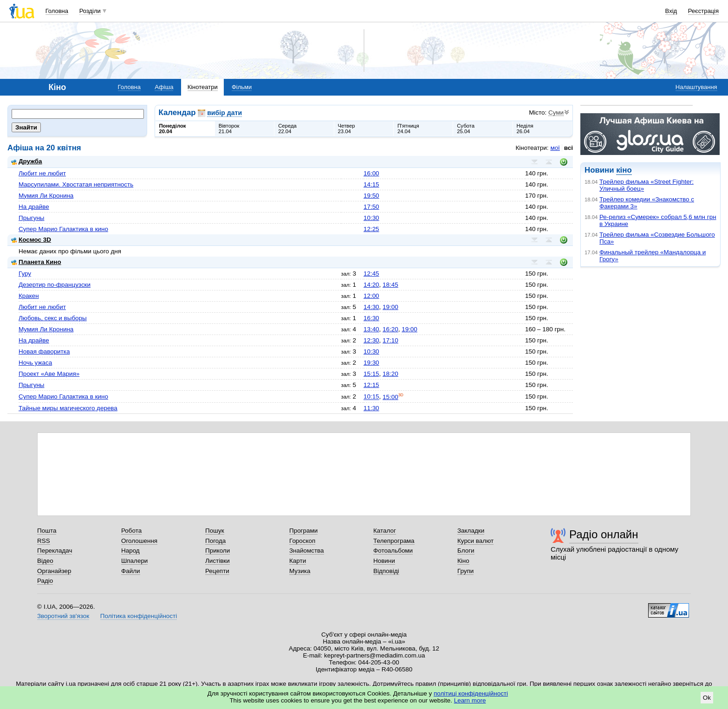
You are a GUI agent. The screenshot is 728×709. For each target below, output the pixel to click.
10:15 (371, 397)
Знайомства (307, 551)
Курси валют (475, 541)
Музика (300, 571)
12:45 (371, 274)
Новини (384, 561)
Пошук (215, 531)
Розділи (90, 11)
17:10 (390, 340)
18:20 (390, 374)
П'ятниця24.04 (408, 129)
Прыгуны (32, 218)
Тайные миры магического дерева (68, 408)
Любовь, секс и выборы (53, 318)
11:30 (371, 408)
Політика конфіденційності (139, 616)
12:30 (371, 340)
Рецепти (217, 571)
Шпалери (134, 561)
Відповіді (386, 571)
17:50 (371, 207)
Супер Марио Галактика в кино (63, 229)
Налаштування (696, 87)
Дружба (27, 161)
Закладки (471, 531)
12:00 (371, 296)
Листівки (218, 561)
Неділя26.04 (525, 129)
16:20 (390, 329)
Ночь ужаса (35, 363)
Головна (57, 11)
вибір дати (224, 113)
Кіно (463, 561)
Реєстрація (703, 11)
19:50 (371, 196)
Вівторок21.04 (229, 129)
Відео (45, 561)
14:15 (371, 184)
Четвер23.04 (347, 129)
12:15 (371, 385)
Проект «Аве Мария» (49, 374)
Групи (465, 571)
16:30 (371, 318)
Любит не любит (42, 173)
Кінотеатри (203, 87)
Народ (130, 551)
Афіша (164, 87)
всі (569, 148)
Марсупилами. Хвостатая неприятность (76, 184)
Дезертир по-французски (55, 285)
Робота (131, 531)
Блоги (466, 551)
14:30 (371, 307)
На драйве (34, 207)
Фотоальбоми (393, 551)
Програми (303, 531)
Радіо (45, 581)
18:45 (390, 285)
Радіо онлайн (604, 534)
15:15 (371, 374)
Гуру (25, 274)
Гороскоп (302, 541)
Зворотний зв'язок (63, 616)
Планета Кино (36, 262)
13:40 (371, 329)
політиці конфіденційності (471, 693)
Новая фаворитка (44, 351)
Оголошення (139, 541)
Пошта (47, 531)
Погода (215, 541)
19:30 (371, 363)
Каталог (385, 531)
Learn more (470, 700)
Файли (131, 571)
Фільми (242, 87)
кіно (624, 170)
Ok (707, 698)
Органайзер (54, 571)
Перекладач (55, 551)
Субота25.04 (466, 129)
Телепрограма (394, 541)
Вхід (671, 11)
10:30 (371, 218)
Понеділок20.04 (173, 129)
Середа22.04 (287, 129)
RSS (44, 541)
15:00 (390, 397)
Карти (298, 561)
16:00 (371, 173)
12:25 (371, 229)
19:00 (390, 307)
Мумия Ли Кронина (46, 196)
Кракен (29, 296)
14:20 (371, 285)
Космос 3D (31, 240)
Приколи (218, 551)
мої (555, 148)
